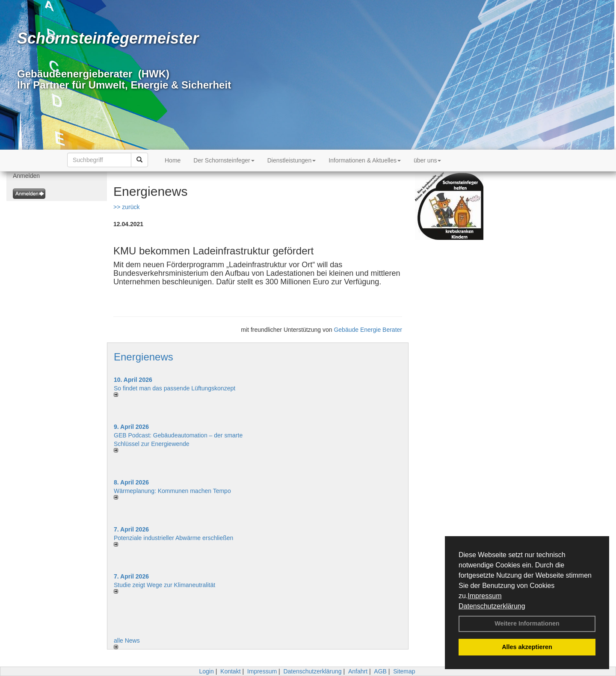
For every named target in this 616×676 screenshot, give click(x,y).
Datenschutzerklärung (492, 606)
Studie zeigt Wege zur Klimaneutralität (164, 585)
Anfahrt (358, 671)
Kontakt (230, 671)
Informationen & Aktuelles (365, 160)
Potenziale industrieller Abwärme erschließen (173, 538)
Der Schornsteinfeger (224, 160)
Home (173, 160)
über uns (427, 160)
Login (206, 671)
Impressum (484, 596)
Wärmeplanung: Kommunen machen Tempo (172, 491)
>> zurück (126, 207)
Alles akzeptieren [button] (527, 647)
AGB (380, 671)
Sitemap (404, 671)
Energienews (144, 357)
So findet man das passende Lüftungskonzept (175, 388)
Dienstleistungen (292, 160)
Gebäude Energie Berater (368, 330)
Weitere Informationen (527, 623)
